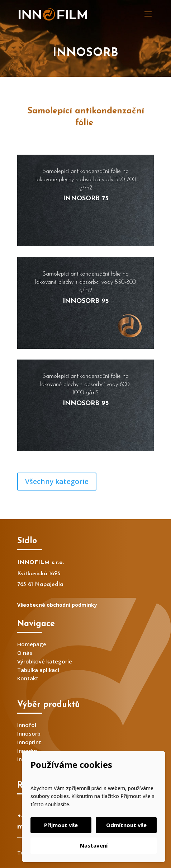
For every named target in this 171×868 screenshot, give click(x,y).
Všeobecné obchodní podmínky (57, 605)
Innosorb (29, 733)
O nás (25, 653)
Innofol (27, 725)
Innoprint (29, 742)
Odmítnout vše (126, 825)
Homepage (32, 644)
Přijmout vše (61, 825)
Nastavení (94, 845)
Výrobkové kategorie (45, 661)
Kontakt (28, 678)
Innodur (27, 751)
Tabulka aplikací (38, 670)
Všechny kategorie (57, 481)
